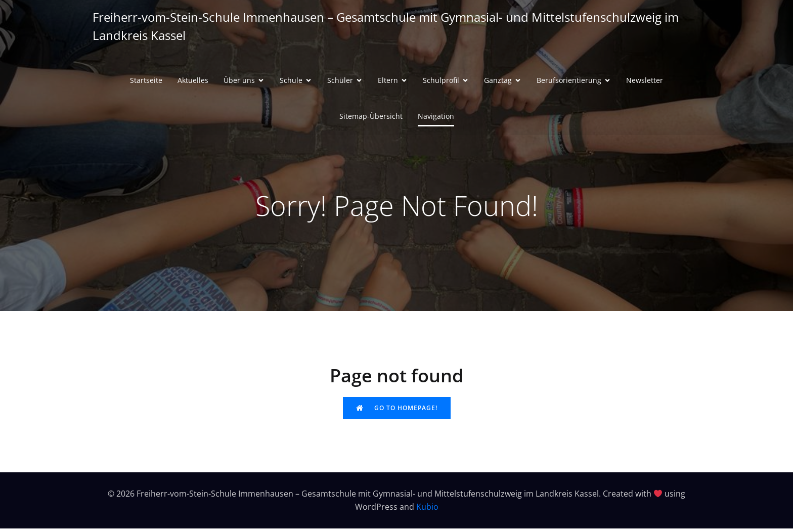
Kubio (427, 510)
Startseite (146, 82)
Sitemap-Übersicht (371, 118)
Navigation (436, 118)
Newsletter (645, 82)
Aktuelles (193, 82)
